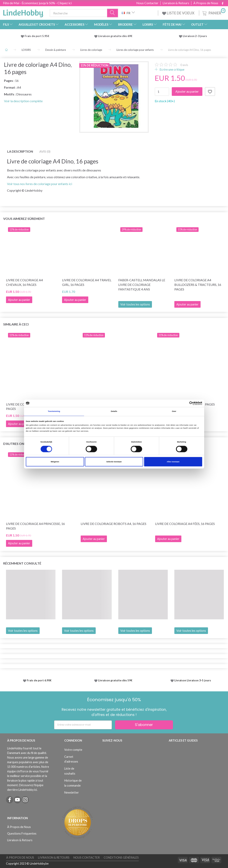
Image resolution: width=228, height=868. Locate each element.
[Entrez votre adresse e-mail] (83, 725)
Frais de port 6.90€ (39, 680)
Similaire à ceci (16, 324)
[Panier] (213, 13)
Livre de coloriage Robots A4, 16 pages (113, 524)
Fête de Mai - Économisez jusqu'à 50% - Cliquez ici (37, 3)
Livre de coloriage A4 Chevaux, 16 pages (24, 282)
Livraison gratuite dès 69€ (116, 36)
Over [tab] (174, 411)
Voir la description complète (23, 101)
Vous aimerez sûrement (24, 219)
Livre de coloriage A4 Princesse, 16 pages (35, 526)
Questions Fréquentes (22, 833)
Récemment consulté (22, 563)
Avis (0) (45, 151)
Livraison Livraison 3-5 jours (193, 680)
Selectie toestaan (114, 462)
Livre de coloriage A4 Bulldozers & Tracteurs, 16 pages (198, 285)
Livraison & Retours (176, 3)
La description (20, 151)
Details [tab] (114, 411)
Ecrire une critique (172, 69)
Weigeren (55, 462)
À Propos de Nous (206, 3)
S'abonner (144, 725)
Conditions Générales (121, 857)
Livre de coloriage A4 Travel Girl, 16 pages (87, 282)
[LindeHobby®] (23, 12)
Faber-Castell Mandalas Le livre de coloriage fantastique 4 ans (142, 285)
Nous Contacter (147, 3)
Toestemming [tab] (54, 411)
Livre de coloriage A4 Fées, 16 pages (185, 524)
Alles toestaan (173, 462)
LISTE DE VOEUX (179, 13)
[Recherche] (113, 13)
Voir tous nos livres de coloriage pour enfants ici (40, 184)
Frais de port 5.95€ (37, 36)
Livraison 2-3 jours (195, 36)
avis (184, 65)
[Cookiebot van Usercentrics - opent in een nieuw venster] (185, 403)
